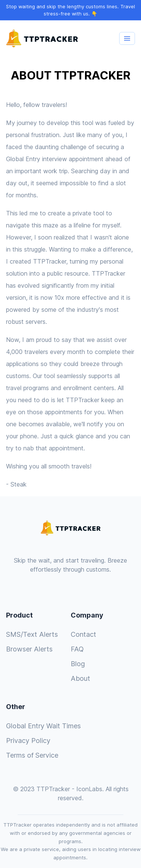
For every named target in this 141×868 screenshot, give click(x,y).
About (80, 678)
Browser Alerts (29, 649)
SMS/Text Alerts (32, 634)
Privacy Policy (28, 741)
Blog (78, 664)
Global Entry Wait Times (43, 726)
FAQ (77, 649)
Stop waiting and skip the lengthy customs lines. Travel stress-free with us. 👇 (70, 10)
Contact (83, 634)
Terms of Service (32, 755)
